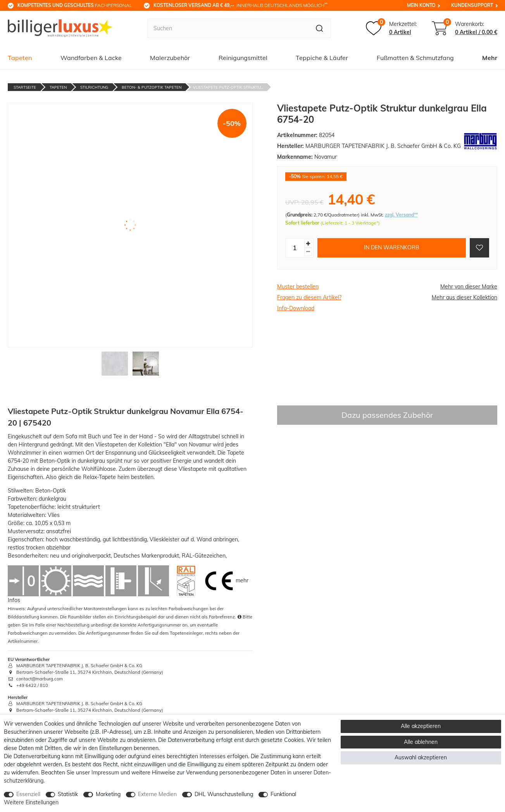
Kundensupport (472, 5)
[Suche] (320, 28)
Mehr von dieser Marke (469, 287)
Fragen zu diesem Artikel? (309, 297)
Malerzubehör (170, 58)
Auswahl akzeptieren (421, 757)
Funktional (283, 794)
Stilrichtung (94, 87)
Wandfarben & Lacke (91, 58)
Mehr (490, 58)
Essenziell (28, 794)
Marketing (108, 794)
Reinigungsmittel (243, 58)
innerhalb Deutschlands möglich (240, 5)
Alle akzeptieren (421, 726)
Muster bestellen (298, 287)
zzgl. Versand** (401, 215)
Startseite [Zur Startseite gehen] (25, 87)
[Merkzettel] (391, 28)
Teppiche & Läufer (322, 58)
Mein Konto (421, 5)
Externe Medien (157, 794)
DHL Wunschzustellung (224, 794)
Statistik (68, 794)
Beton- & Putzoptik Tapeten (152, 87)
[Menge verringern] (308, 252)
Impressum (105, 773)
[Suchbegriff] (228, 28)
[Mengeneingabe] (295, 248)
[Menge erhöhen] (308, 244)
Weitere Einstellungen (31, 802)
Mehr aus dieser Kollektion (464, 297)
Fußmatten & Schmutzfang (415, 58)
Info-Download (296, 308)
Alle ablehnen (421, 742)
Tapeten (20, 58)
